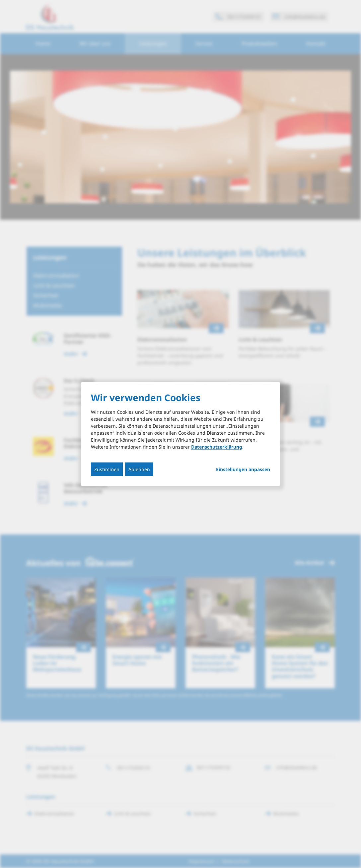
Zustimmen (107, 469)
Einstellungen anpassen (243, 469)
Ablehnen (139, 469)
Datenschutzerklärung (217, 446)
